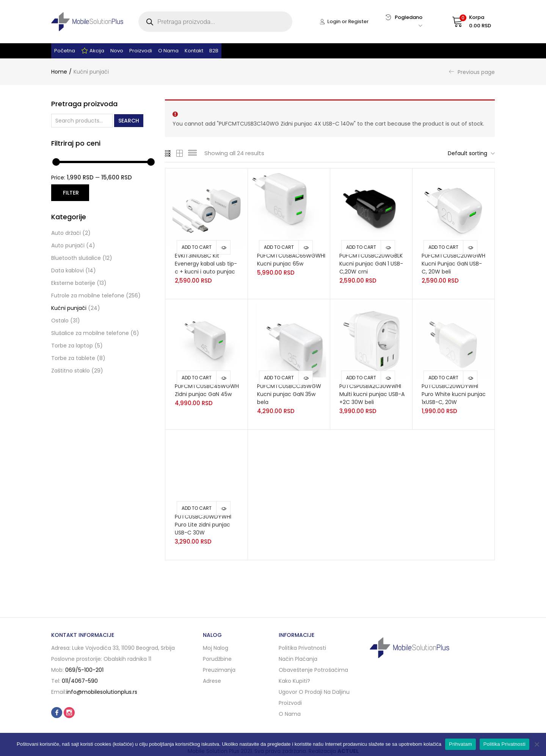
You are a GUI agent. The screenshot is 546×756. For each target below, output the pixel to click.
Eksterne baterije (73, 283)
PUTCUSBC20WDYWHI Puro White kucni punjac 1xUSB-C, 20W (454, 394)
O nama (168, 51)
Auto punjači (68, 245)
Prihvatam (460, 744)
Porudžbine (217, 659)
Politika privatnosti (302, 648)
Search (129, 121)
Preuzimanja (219, 670)
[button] (464, 22)
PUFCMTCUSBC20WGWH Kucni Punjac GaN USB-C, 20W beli (453, 264)
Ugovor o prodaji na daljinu (314, 692)
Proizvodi (141, 51)
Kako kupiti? (294, 681)
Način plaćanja (298, 659)
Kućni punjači (69, 308)
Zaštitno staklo (71, 371)
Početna (65, 51)
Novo (117, 51)
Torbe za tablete (73, 358)
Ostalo (60, 321)
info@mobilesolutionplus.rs (102, 692)
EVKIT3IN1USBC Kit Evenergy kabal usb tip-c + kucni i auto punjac (206, 264)
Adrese (212, 681)
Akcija (93, 51)
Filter (71, 193)
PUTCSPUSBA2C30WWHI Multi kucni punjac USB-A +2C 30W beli (372, 394)
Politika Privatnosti (504, 744)
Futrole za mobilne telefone (88, 295)
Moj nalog (216, 648)
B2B (214, 51)
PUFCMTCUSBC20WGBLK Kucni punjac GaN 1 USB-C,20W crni (371, 264)
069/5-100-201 (84, 670)
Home (59, 72)
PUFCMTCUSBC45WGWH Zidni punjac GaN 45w (207, 390)
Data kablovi (67, 270)
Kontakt (194, 51)
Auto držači (66, 233)
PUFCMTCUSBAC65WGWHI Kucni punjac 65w (291, 260)
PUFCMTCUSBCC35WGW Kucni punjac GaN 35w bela (289, 394)
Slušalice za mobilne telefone (90, 333)
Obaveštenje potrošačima (313, 670)
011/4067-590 (80, 681)
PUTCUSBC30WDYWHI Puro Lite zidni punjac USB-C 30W (203, 525)
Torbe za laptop (72, 346)
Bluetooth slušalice (76, 258)
